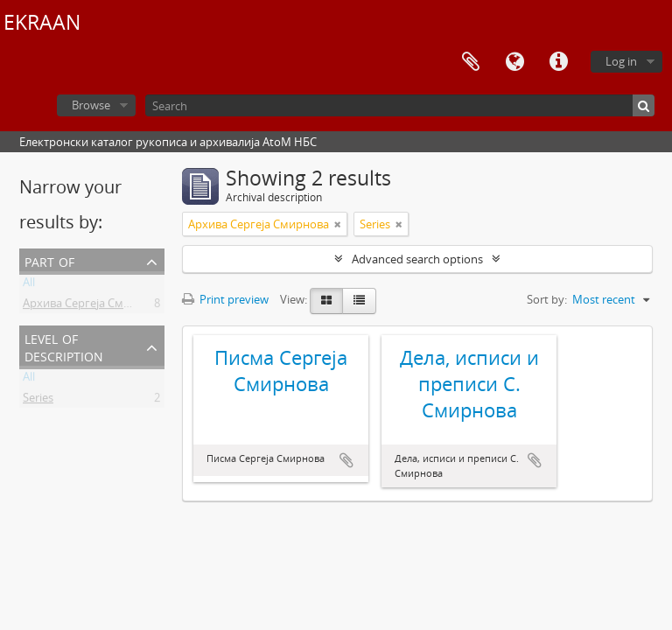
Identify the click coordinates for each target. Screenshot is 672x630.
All (29, 285)
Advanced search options (417, 259)
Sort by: (547, 299)
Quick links (558, 62)
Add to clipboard (346, 460)
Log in (621, 61)
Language (514, 62)
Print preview (225, 299)
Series (38, 401)
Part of (49, 260)
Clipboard (471, 62)
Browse (91, 105)
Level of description (64, 346)
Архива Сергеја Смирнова (93, 306)
